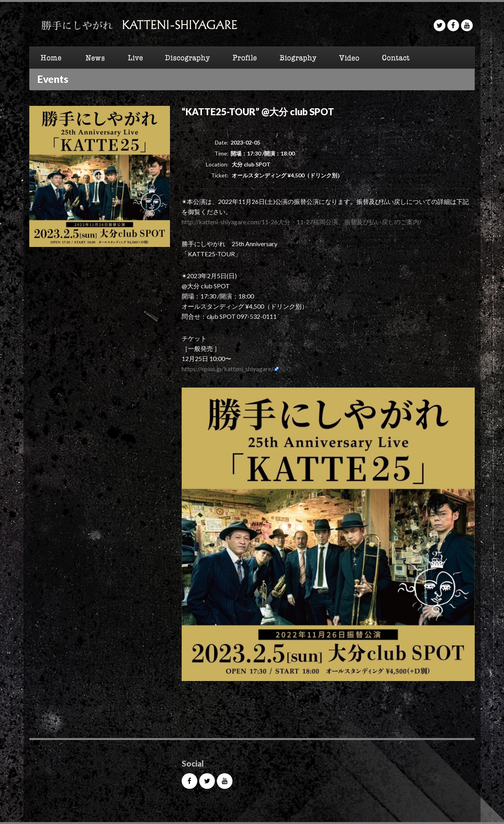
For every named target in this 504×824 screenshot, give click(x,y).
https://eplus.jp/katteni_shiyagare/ (228, 369)
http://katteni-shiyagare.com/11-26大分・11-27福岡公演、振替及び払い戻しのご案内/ (302, 222)
